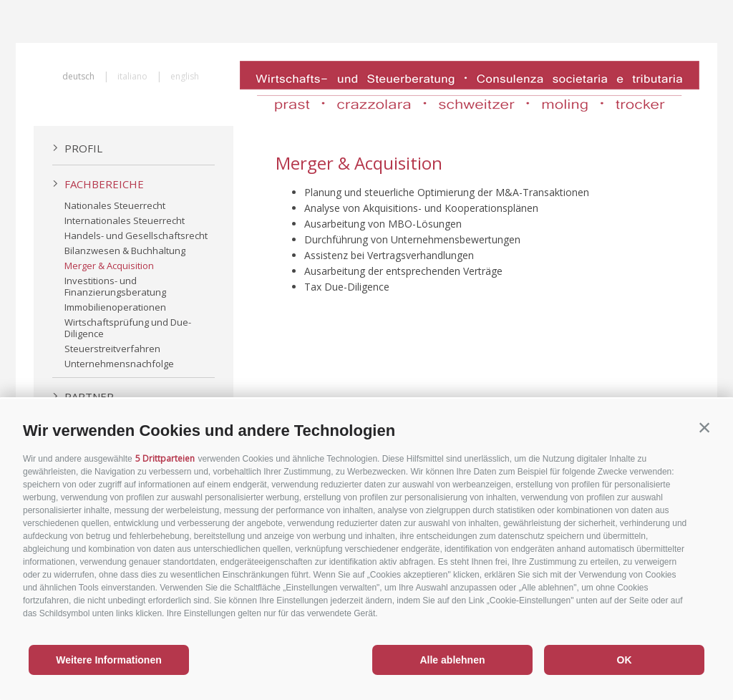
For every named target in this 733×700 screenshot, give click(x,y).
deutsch (78, 76)
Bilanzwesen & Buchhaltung (125, 251)
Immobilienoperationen (115, 307)
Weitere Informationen (109, 660)
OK (625, 660)
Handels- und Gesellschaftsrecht (136, 235)
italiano (132, 76)
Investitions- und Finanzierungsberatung (115, 286)
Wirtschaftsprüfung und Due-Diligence (128, 328)
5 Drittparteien (165, 458)
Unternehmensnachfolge (119, 364)
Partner (83, 397)
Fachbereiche (98, 184)
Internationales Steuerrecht (125, 220)
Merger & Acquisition (109, 266)
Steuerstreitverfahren (112, 349)
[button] (704, 427)
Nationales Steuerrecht (115, 205)
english (185, 76)
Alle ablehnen (452, 660)
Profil (77, 148)
